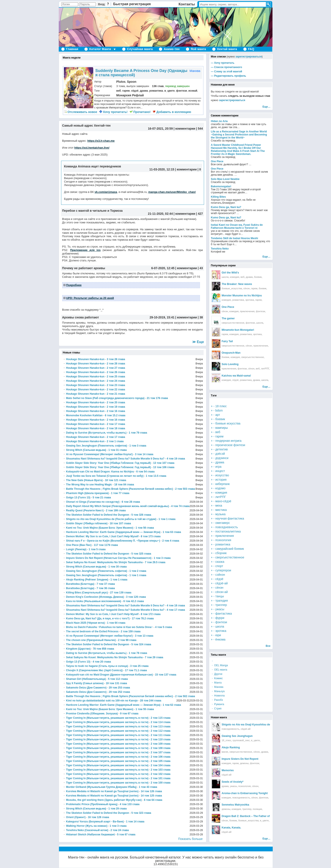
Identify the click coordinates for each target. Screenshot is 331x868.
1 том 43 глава (148, 787)
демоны (244, 763)
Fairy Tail (227, 341)
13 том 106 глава (164, 467)
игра (218, 467)
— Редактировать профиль (229, 76)
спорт (219, 566)
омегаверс (223, 523)
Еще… (267, 107)
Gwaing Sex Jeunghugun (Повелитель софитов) (97, 446)
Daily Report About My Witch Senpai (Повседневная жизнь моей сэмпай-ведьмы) (117, 506)
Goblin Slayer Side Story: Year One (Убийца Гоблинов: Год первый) (108, 463)
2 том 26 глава (116, 372)
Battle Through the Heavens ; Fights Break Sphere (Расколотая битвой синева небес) (120, 489)
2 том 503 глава (185, 489)
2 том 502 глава (185, 696)
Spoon (132, 82)
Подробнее (74, 285)
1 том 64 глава (116, 623)
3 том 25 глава (139, 666)
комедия (235, 277)
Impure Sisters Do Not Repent (240, 759)
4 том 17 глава (176, 610)
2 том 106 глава (161, 757)
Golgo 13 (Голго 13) (78, 498)
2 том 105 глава (161, 761)
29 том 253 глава (119, 688)
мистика (221, 510)
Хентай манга (227, 49)
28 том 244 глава (151, 701)
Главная (72, 49)
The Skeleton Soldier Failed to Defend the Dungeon (98, 515)
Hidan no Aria (219, 121)
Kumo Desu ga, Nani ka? (226, 207)
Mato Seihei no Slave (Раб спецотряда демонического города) (105, 398)
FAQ (251, 49)
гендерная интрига (228, 441)
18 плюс (221, 406)
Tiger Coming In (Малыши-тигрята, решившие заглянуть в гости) (107, 718)
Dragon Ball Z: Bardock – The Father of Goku (249, 816)
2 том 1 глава (115, 441)
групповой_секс (241, 740)
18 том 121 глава (116, 480)
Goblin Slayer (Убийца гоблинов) (87, 523)
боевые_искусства (232, 288)
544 (200, 129)
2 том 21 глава (116, 394)
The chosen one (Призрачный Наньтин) (91, 640)
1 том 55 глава (145, 709)
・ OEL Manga (219, 665)
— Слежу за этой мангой (227, 72)
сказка (220, 562)
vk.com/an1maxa (106, 192)
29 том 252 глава (119, 692)
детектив (221, 449)
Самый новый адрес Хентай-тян (86, 126)
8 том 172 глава (151, 614)
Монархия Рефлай (130, 95)
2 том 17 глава (116, 424)
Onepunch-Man (231, 353)
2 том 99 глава (127, 640)
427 (200, 214)
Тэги (214, 396)
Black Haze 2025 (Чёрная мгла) (85, 623)
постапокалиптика (228, 531)
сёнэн (246, 288)
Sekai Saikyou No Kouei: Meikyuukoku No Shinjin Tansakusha (104, 562)
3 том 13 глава (144, 636)
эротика (250, 300)
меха (219, 506)
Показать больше (190, 839)
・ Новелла (218, 696)
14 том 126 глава (151, 791)
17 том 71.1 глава (136, 670)
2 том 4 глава (171, 541)
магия (225, 752)
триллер (221, 605)
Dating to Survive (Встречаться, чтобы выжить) (96, 433)
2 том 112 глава (161, 731)
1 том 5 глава (97, 549)
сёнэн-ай (222, 592)
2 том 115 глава (161, 718)
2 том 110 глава (161, 739)
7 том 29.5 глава (155, 562)
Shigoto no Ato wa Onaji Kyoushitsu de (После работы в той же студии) (111, 519)
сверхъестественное (233, 323)
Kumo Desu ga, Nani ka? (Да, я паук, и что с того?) (98, 618)
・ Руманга (218, 704)
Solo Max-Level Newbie (225, 179)
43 (201, 268)
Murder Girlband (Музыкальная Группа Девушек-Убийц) (101, 787)
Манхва (195, 71)
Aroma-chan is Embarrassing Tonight (245, 793)
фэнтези (182, 91)
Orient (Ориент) (76, 817)
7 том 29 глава (154, 657)
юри (218, 635)
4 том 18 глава (176, 606)
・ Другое (217, 674)
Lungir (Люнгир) (76, 549)
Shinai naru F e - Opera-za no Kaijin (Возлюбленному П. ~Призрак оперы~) (113, 541)
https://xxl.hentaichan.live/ (92, 148)
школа (225, 277)
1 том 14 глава (135, 822)
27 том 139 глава (121, 593)
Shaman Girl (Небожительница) (86, 679)
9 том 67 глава (129, 714)
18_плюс (226, 740)
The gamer (228, 318)
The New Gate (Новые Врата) (84, 480)
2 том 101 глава (161, 778)
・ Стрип (216, 709)
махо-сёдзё (223, 501)
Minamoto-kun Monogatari (238, 330)
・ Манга (216, 683)
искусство (222, 475)
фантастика (224, 614)
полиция (257, 809)
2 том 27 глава (116, 368)
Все (268, 646)
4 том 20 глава (102, 662)
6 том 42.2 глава (134, 601)
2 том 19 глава (116, 407)
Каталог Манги (100, 49)
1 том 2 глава (138, 571)
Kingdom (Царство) (78, 649)
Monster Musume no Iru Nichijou (242, 296)
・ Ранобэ (217, 700)
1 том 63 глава (172, 532)
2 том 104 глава (161, 765)
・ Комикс (217, 678)
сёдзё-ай (221, 583)
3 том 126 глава (136, 597)
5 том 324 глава (141, 644)
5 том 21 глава (102, 498)
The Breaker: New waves (237, 284)
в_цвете (169, 91)
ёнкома (220, 639)
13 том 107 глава (164, 463)
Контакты (187, 4)
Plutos (121, 82)
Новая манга (219, 717)
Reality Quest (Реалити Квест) (85, 510)
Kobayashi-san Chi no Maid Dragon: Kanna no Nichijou (100, 472)
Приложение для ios (85, 250)
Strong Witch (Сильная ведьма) (86, 450)
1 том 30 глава (118, 567)
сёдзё (135, 91)
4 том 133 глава (130, 804)
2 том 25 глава (116, 377)
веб (119, 91)
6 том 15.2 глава (115, 415)
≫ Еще (198, 342)
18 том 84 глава (124, 485)
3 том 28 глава (116, 359)
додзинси (222, 458)
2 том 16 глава (116, 411)
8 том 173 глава (151, 536)
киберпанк (223, 484)
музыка (220, 514)
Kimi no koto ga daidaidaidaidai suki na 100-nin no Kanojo (102, 701)
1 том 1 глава (167, 519)
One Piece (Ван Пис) (79, 545)
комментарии (185, 129)
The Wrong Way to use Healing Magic (89, 485)
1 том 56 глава (145, 528)
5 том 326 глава (141, 515)
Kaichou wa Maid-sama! (236, 376)
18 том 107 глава (120, 523)
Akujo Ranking (231, 747)
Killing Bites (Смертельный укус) (87, 593)
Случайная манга (140, 49)
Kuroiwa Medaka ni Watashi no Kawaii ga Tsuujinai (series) (102, 791)
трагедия (222, 601)
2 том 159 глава (131, 631)
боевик (258, 277)
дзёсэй (220, 454)
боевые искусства (228, 423)
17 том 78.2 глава (143, 618)
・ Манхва (217, 687)
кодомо (220, 488)
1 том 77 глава (120, 493)
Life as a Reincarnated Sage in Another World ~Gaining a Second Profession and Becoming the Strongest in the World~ (239, 135)
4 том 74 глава (180, 506)
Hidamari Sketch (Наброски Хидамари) (90, 835)
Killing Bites (218, 197)
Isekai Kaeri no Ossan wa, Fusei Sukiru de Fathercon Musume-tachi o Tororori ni (237, 226)
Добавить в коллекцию (172, 112)
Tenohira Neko (220, 249)
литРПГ (265, 369)
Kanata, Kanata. (231, 828)
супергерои (223, 570)
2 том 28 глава (116, 364)
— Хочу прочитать (223, 63)
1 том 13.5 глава (156, 476)
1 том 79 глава (138, 433)
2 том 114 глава (161, 722)
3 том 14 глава (144, 454)
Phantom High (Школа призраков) (87, 493)
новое (81, 112)
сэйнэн (220, 575)
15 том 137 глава (166, 675)
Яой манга (198, 49)
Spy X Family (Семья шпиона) (85, 683)
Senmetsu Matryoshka (235, 805)
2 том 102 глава (161, 774)
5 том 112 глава (118, 679)
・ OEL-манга (219, 670)
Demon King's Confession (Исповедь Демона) (95, 597)
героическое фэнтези (230, 445)
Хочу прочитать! (113, 112)
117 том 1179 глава (106, 545)
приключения (247, 311)
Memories (228, 770)
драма (144, 91)
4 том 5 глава (164, 627)
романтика (156, 91)
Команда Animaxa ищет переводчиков (93, 166)
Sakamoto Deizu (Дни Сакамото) (86, 688)
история (221, 480)
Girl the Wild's (230, 273)
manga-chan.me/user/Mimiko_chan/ (172, 192)
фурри (220, 618)
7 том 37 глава (106, 584)
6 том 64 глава (153, 800)
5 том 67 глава (126, 835)
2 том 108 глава (161, 748)
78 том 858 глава (103, 649)
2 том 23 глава (116, 385)
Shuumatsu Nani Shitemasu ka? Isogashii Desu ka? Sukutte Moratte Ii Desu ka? (115, 459)
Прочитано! (140, 112)
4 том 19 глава (176, 459)
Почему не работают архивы (84, 268)
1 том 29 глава (118, 809)
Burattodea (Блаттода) (80, 584)
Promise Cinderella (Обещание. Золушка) (92, 714)
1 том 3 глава (138, 446)
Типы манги (219, 655)
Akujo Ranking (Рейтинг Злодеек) (87, 580)
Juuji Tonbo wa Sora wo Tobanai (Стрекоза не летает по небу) (105, 476)
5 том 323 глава (141, 813)
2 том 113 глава (161, 727)
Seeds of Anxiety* (233, 782)
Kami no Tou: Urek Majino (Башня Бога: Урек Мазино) (100, 528)
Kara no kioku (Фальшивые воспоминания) (94, 601)
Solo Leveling (230, 364)
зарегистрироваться (249, 57)
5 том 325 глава (141, 554)
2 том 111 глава (161, 735)
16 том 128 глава (98, 817)
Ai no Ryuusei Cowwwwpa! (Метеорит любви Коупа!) (99, 454)
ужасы (220, 609)
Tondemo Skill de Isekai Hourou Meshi (234, 238)
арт (218, 415)
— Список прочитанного (226, 67)
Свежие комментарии (225, 116)
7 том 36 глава (106, 588)
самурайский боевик (230, 549)
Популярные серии (223, 265)
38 (201, 317)
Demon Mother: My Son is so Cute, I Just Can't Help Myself (102, 536)
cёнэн (257, 752)
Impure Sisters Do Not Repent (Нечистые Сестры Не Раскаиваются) (109, 558)
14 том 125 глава (151, 796)
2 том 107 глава (161, 752)
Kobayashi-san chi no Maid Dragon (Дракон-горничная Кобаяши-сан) (109, 675)
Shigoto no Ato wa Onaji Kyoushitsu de (246, 725)
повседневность (226, 527)
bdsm (219, 410)
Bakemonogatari (221, 186)
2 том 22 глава (116, 389)
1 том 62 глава (172, 705)
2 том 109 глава (161, 744)
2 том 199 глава (116, 510)
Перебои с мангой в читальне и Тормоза (92, 211)
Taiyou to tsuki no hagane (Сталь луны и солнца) (97, 666)
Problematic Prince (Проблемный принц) (92, 804)
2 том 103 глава (161, 770)
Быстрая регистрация (132, 4)
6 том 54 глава (145, 472)
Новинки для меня (223, 85)
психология (223, 540)
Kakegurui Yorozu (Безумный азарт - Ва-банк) (95, 822)
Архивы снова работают (81, 317)
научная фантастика (230, 518)
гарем (126, 91)
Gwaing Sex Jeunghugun (237, 736)
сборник (221, 553)
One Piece (217, 161)
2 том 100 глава (161, 783)
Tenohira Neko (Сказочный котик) (87, 830)
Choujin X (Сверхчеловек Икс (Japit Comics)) (94, 670)
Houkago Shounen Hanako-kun (85, 359)
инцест (220, 471)
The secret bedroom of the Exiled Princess (92, 631)
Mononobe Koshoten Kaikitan (84, 415)
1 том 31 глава (118, 450)
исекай (193, 91)
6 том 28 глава (131, 502)
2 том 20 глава (116, 402)
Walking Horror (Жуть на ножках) (87, 826)
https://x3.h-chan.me (101, 141)
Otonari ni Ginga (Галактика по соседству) (93, 502)
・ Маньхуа (218, 691)
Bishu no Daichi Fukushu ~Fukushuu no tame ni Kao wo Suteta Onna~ (109, 627)
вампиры (222, 428)
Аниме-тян (172, 49)
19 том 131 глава (116, 683)
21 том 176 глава (157, 398)
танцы (220, 596)
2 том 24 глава (116, 381)
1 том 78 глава (138, 653)
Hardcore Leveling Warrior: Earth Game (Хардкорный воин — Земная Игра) (113, 532)
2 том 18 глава (116, 428)
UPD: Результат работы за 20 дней (90, 298)
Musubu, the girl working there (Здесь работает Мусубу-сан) (104, 800)
